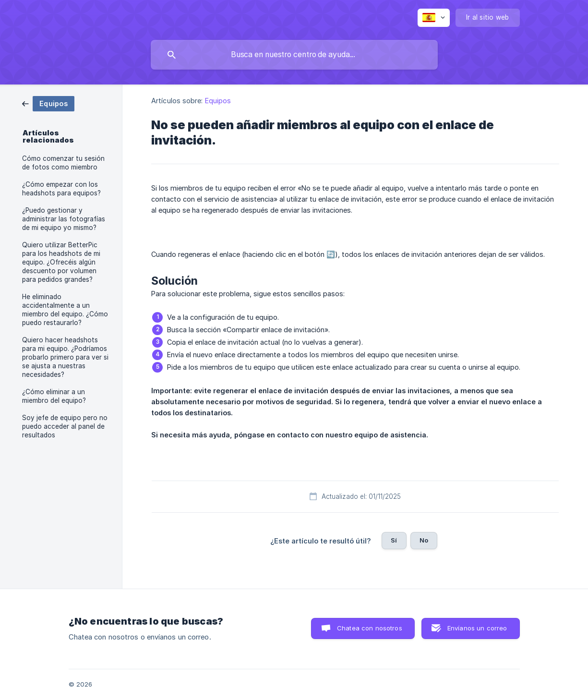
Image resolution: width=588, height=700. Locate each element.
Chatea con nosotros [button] (370, 628)
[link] (48, 103)
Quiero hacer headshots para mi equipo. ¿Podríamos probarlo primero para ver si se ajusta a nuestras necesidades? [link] (65, 357)
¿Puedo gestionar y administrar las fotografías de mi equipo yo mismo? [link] (64, 219)
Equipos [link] (218, 101)
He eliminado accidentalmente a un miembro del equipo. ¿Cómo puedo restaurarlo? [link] (65, 310)
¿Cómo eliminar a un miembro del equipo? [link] (54, 396)
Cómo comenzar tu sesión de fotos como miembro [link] (63, 163)
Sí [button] (394, 540)
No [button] (424, 540)
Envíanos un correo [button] (477, 628)
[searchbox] (294, 55)
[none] (434, 18)
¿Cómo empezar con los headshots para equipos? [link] (61, 189)
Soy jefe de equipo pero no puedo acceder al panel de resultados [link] (65, 426)
